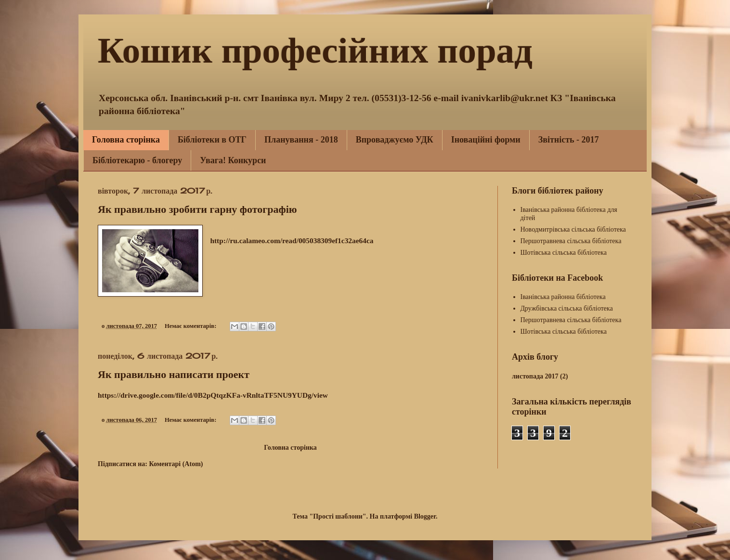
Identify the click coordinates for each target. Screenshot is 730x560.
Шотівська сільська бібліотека (564, 253)
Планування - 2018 (301, 140)
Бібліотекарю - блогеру (137, 160)
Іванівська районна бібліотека (563, 297)
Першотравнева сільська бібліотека (571, 241)
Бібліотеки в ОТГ (212, 140)
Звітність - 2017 (569, 140)
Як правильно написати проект (174, 374)
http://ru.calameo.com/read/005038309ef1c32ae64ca (292, 241)
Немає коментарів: (191, 326)
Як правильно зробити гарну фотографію (197, 209)
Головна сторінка (126, 140)
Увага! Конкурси (233, 160)
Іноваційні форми (486, 140)
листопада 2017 (535, 376)
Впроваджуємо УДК (395, 140)
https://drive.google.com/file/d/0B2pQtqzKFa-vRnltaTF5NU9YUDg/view (213, 395)
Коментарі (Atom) (176, 464)
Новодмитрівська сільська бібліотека (573, 229)
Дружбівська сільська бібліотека (567, 308)
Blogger (425, 516)
